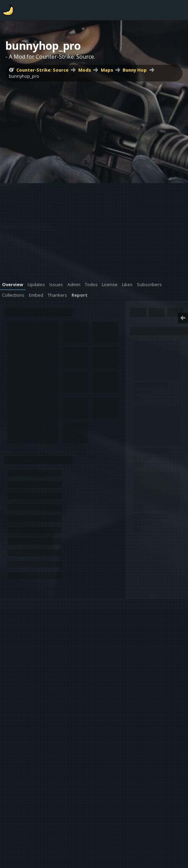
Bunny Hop (135, 70)
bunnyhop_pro (24, 76)
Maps (107, 70)
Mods (85, 70)
